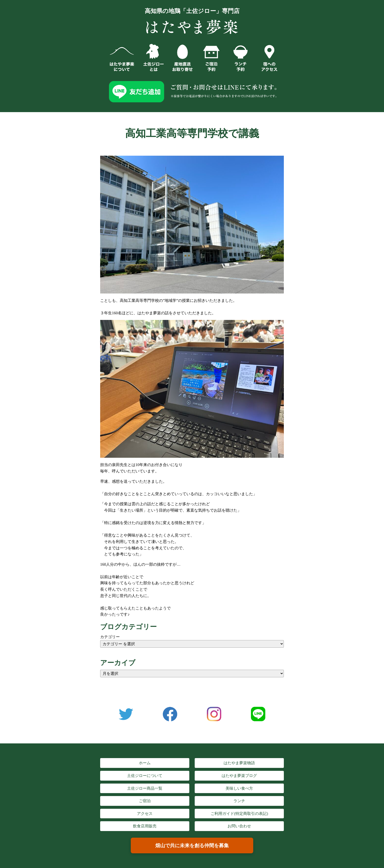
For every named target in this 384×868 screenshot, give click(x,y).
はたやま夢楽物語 (239, 763)
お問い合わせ (239, 826)
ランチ (239, 801)
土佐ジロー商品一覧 (145, 788)
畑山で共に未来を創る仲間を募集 (192, 845)
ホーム (145, 763)
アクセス (145, 814)
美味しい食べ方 (239, 788)
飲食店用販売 (145, 826)
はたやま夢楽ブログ (239, 776)
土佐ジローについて (145, 776)
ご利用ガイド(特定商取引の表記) (239, 814)
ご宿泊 (145, 801)
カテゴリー (110, 637)
